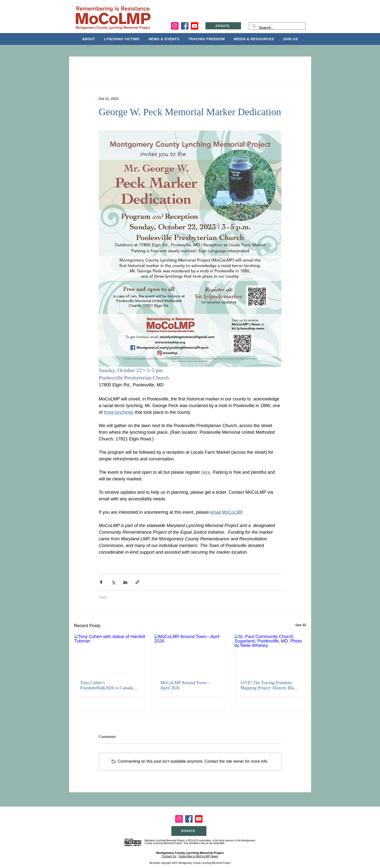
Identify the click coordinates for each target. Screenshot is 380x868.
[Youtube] (195, 26)
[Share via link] (137, 582)
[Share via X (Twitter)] (113, 582)
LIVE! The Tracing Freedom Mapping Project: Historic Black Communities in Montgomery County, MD (269, 685)
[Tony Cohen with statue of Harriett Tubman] (110, 654)
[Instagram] (175, 26)
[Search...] (277, 28)
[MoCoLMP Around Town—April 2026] (190, 654)
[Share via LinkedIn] (125, 582)
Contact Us (169, 856)
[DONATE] (223, 26)
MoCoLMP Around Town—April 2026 (185, 685)
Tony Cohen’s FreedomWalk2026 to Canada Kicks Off (107, 685)
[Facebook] (185, 26)
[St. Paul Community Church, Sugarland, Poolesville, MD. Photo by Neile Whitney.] (270, 654)
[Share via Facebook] (101, 582)
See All (301, 625)
